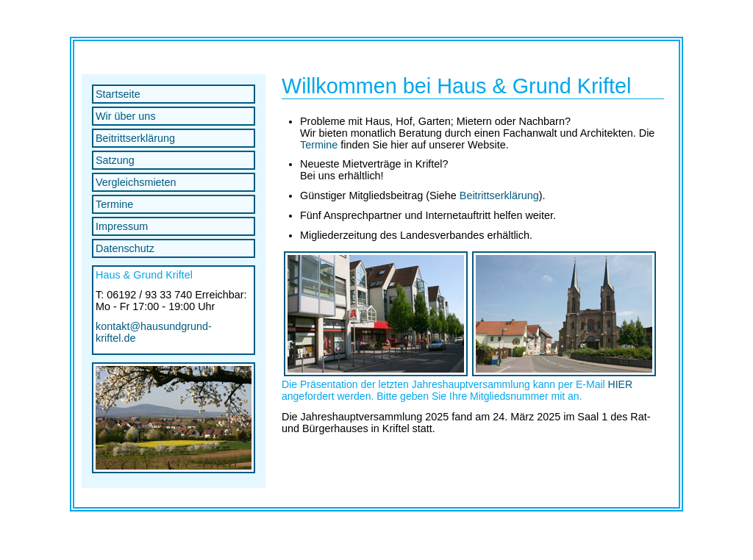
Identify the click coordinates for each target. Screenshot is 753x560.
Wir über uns (126, 116)
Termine (114, 204)
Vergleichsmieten (136, 182)
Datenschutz (125, 248)
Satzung (115, 160)
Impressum (122, 226)
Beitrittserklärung (135, 138)
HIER (620, 384)
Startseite (118, 94)
